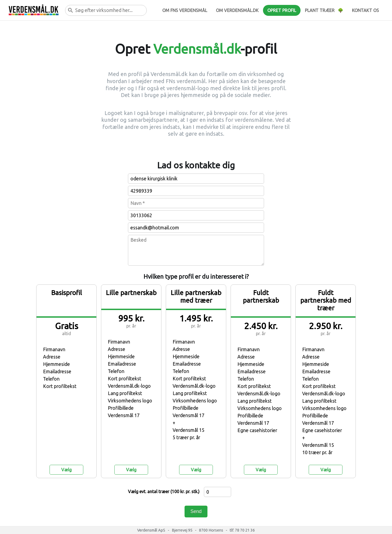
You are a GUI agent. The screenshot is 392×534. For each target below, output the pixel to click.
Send (196, 511)
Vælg (66, 470)
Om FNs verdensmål (185, 10)
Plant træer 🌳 (324, 10)
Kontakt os (365, 10)
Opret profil (282, 10)
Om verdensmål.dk (237, 10)
